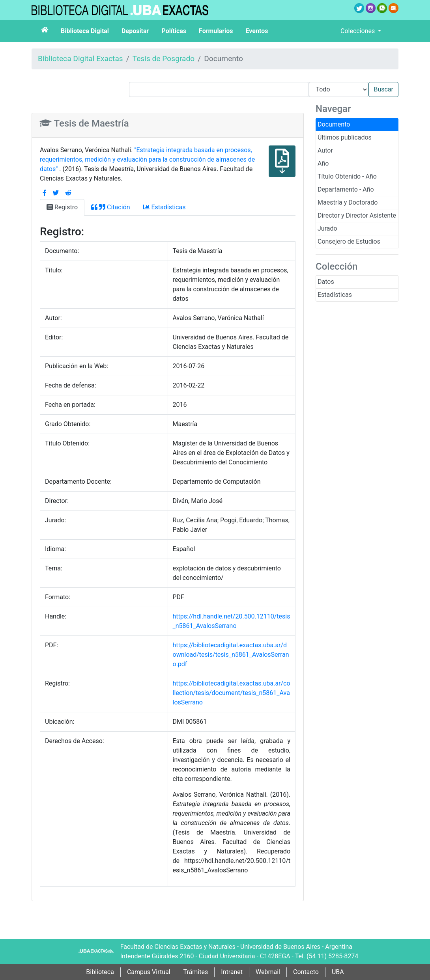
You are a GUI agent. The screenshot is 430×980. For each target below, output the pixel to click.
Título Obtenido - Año (347, 176)
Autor (325, 150)
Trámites (196, 972)
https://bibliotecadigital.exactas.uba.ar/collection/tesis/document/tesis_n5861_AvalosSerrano (232, 693)
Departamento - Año (346, 189)
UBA (338, 972)
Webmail (268, 972)
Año (323, 163)
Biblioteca (100, 972)
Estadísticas (335, 295)
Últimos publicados (345, 137)
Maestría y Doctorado (348, 202)
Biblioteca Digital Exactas (80, 59)
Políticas (174, 31)
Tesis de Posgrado (164, 59)
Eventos (257, 31)
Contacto (306, 972)
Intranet (232, 972)
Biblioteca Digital (85, 31)
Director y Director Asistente (357, 215)
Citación (110, 207)
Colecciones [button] (358, 31)
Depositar (135, 31)
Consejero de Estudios (349, 241)
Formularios (216, 31)
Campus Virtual (149, 972)
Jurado (327, 228)
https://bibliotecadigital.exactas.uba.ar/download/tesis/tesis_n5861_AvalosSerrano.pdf (231, 655)
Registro (62, 207)
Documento (334, 124)
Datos (326, 282)
